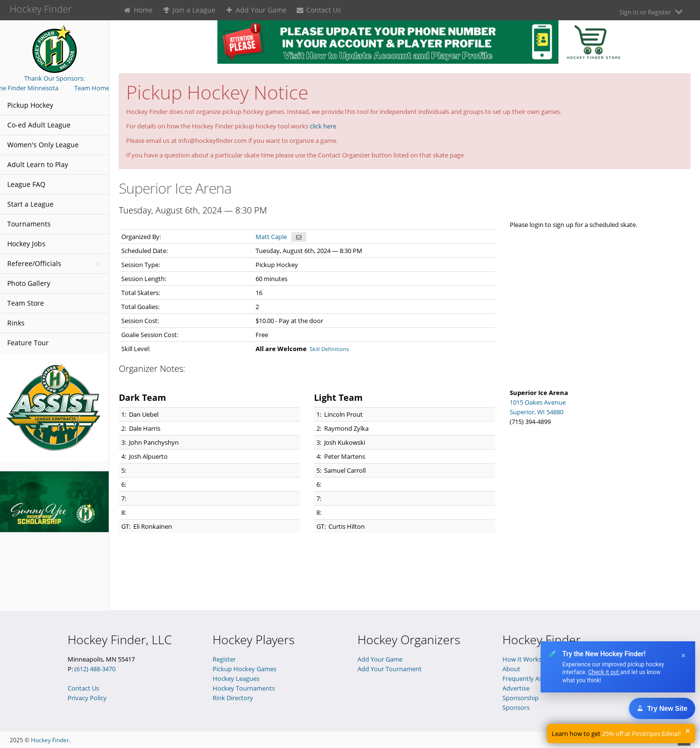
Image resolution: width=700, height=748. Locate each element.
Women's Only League (43, 145)
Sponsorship (521, 698)
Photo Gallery (29, 283)
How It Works (522, 659)
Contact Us (319, 10)
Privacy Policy (87, 698)
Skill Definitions (329, 349)
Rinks (16, 323)
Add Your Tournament (390, 669)
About (511, 669)
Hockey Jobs (26, 244)
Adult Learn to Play (38, 164)
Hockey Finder (50, 740)
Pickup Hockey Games (244, 669)
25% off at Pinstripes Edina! (641, 734)
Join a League (189, 10)
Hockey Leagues (236, 678)
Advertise (516, 688)
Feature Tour (28, 343)
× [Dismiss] (683, 656)
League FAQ (26, 184)
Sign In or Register (652, 12)
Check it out (604, 672)
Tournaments (29, 224)
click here (323, 126)
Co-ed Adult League (39, 125)
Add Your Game (256, 10)
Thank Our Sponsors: (54, 78)
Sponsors (516, 707)
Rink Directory (233, 698)
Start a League (30, 204)
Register (224, 659)
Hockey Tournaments (244, 688)
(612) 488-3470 (95, 669)
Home (138, 10)
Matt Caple (271, 237)
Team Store (26, 303)
